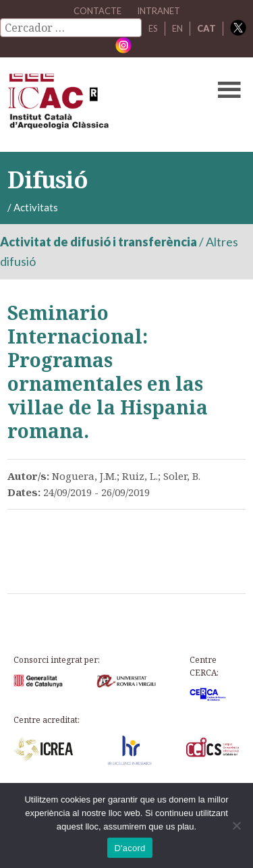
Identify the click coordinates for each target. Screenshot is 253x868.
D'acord (130, 848)
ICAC (101, 105)
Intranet (159, 11)
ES (153, 28)
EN (177, 28)
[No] (236, 825)
